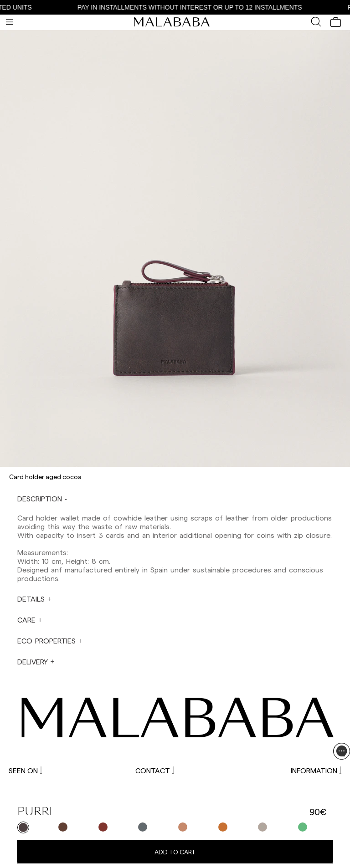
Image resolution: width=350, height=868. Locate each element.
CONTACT (155, 770)
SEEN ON (25, 770)
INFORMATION (316, 770)
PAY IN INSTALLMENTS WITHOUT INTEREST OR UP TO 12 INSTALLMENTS (192, 7)
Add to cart (175, 852)
